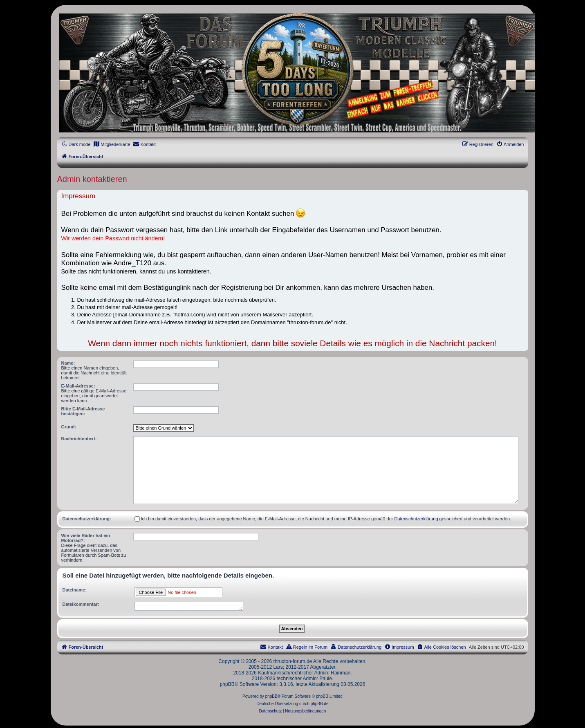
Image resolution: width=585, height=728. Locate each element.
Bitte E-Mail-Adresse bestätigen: (83, 411)
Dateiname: (75, 590)
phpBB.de (320, 704)
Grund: (69, 427)
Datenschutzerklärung (416, 519)
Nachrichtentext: (79, 439)
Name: (68, 363)
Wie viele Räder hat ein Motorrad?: (86, 538)
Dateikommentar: (81, 604)
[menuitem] (112, 144)
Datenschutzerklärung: (87, 519)
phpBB (271, 696)
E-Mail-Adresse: (78, 386)
